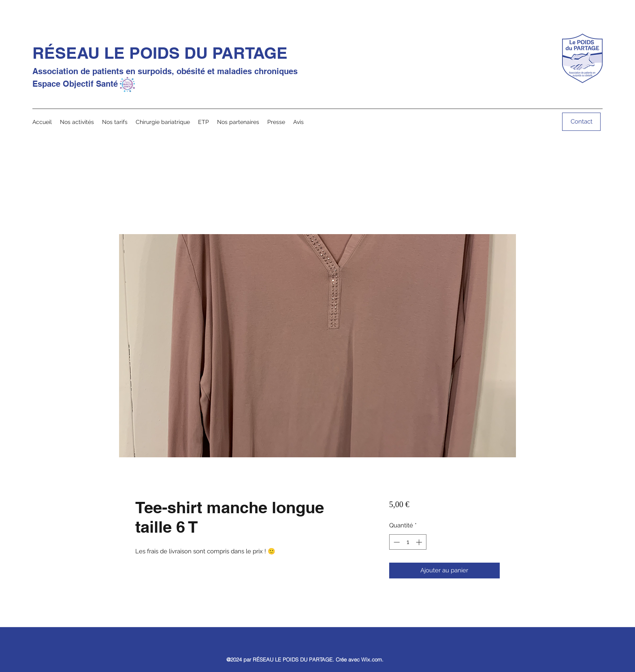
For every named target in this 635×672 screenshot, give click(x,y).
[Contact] (581, 122)
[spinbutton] (408, 542)
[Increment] (420, 542)
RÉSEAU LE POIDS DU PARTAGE (160, 53)
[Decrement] (396, 542)
